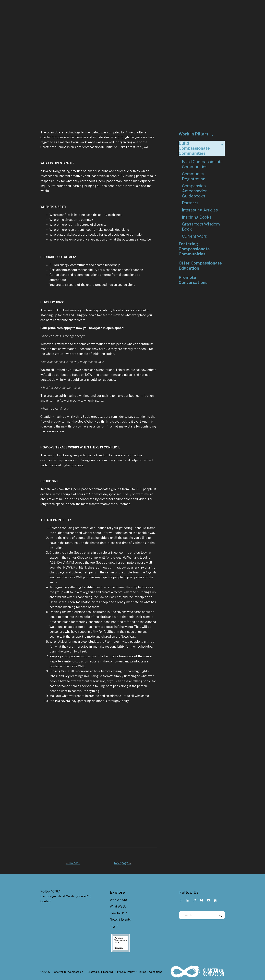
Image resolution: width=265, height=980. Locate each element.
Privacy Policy (126, 972)
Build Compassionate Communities (202, 148)
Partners (190, 203)
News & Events (120, 919)
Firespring (107, 972)
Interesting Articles (200, 210)
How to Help (119, 913)
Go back (73, 863)
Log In (114, 926)
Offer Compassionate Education (200, 266)
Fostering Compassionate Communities (194, 249)
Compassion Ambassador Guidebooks (194, 191)
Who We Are (118, 900)
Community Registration (194, 176)
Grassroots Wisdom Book (201, 227)
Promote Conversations (193, 280)
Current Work (195, 236)
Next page (123, 863)
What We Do (118, 906)
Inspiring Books (197, 217)
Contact (46, 901)
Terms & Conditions (150, 972)
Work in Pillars (198, 134)
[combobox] (198, 915)
